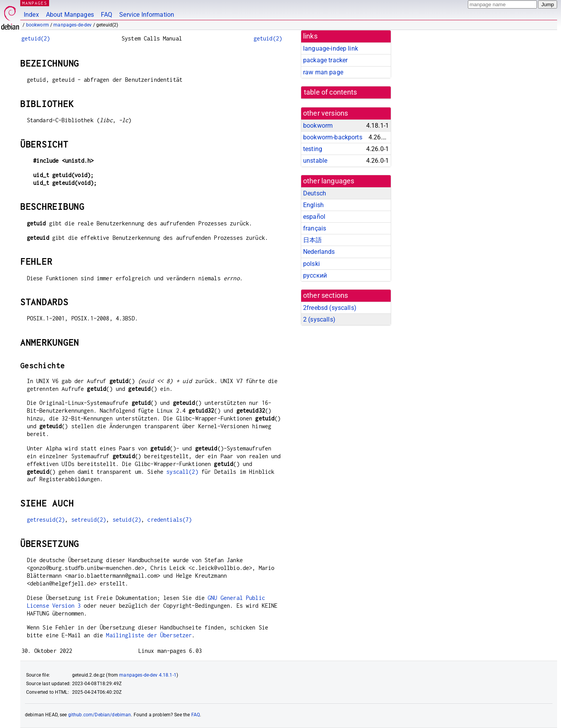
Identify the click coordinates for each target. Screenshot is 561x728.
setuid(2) (127, 520)
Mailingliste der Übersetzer (149, 635)
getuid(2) (36, 38)
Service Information (147, 15)
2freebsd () (330, 308)
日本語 (312, 240)
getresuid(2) (46, 520)
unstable (315, 161)
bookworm (38, 25)
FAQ (107, 15)
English (313, 205)
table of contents (331, 92)
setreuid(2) (89, 520)
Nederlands (319, 252)
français (315, 228)
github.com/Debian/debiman (100, 715)
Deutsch (315, 193)
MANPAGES (35, 3)
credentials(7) (169, 520)
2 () (319, 319)
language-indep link (331, 48)
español (314, 217)
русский (315, 275)
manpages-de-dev (72, 25)
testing (313, 149)
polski (311, 264)
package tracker (325, 60)
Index (31, 15)
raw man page (323, 72)
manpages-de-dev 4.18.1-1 (148, 675)
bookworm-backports (333, 137)
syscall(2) (182, 472)
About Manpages (70, 15)
